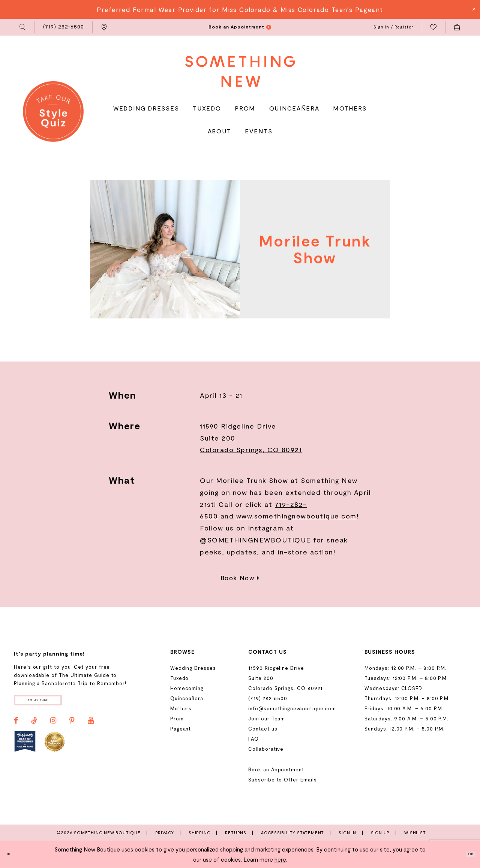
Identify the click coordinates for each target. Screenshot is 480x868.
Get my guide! (55, 703)
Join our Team (267, 719)
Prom (177, 719)
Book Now (240, 578)
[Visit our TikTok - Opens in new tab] (34, 726)
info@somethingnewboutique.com (292, 708)
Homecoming (187, 688)
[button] (23, 27)
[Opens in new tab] (25, 746)
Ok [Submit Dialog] (467, 854)
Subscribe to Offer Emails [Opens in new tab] (282, 780)
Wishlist (415, 833)
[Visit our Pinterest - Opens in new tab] (72, 726)
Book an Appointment (276, 769)
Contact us (263, 729)
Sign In (347, 833)
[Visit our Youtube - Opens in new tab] (91, 726)
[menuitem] (23, 27)
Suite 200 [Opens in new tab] (218, 438)
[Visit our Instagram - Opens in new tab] (53, 726)
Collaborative (266, 749)
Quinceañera (187, 698)
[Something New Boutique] (240, 71)
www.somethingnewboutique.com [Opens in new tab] (296, 516)
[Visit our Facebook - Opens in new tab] (16, 726)
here (280, 859)
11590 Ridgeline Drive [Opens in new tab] (238, 426)
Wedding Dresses (193, 668)
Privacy (165, 833)
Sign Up (380, 833)
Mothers (181, 708)
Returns (236, 833)
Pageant (181, 729)
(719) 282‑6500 (268, 698)
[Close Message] (473, 9)
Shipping (199, 833)
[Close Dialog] (12, 854)
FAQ (253, 739)
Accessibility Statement (292, 833)
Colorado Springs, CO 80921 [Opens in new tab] (251, 450)
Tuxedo (180, 678)
